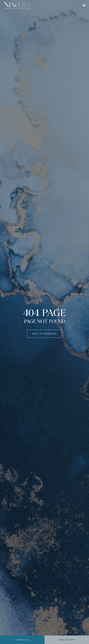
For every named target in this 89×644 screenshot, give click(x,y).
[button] (84, 5)
